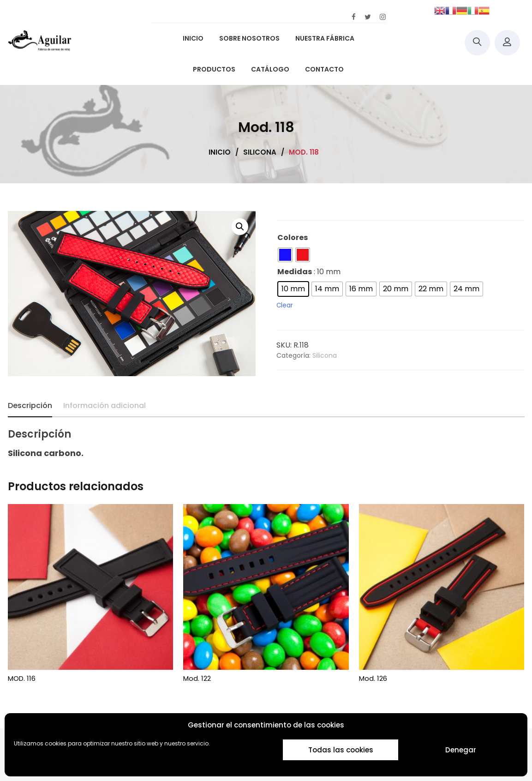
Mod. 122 (197, 678)
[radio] (285, 255)
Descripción (30, 406)
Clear (285, 305)
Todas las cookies (341, 750)
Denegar (461, 750)
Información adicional (105, 406)
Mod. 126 (373, 678)
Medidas (295, 272)
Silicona (325, 355)
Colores (293, 237)
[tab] (30, 406)
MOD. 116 (22, 678)
